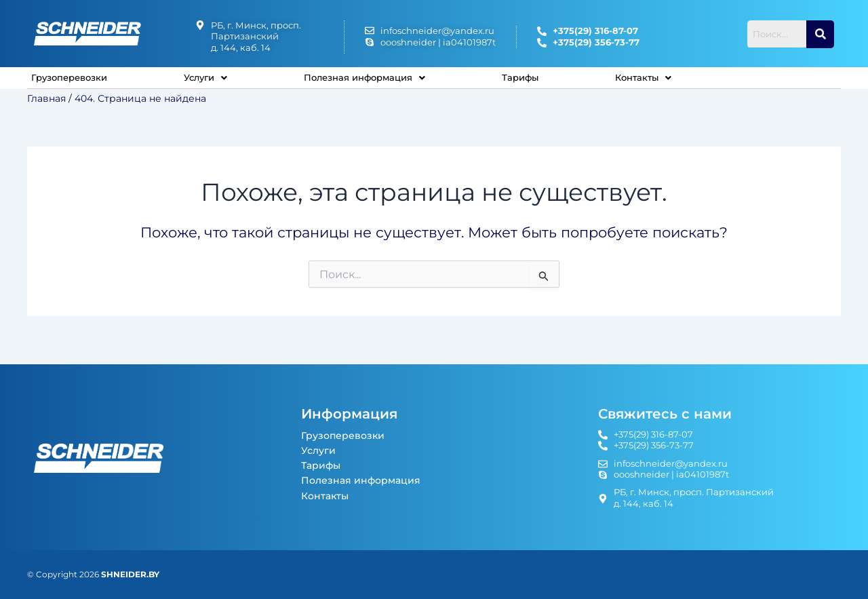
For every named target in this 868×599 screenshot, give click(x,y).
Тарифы (544, 82)
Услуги (214, 82)
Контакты (668, 82)
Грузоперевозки (74, 82)
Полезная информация (381, 82)
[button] (214, 83)
